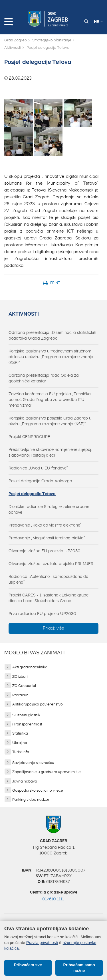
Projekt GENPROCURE (29, 437)
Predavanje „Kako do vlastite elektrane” (45, 525)
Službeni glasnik (26, 715)
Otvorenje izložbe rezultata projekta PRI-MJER (51, 564)
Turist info (21, 752)
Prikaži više (53, 628)
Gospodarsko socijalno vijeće (38, 790)
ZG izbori (20, 676)
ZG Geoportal (24, 686)
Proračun (20, 695)
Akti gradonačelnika (30, 667)
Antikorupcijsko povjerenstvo (38, 704)
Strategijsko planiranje (52, 40)
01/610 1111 (53, 899)
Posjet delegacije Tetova (32, 494)
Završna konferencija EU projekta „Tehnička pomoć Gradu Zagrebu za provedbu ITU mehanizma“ (50, 400)
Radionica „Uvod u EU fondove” (38, 468)
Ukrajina (20, 743)
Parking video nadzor (31, 799)
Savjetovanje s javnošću (33, 763)
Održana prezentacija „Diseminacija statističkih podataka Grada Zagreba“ (52, 335)
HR (98, 21)
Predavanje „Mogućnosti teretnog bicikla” (47, 538)
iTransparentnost (27, 724)
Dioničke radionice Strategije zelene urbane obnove (49, 509)
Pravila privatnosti (42, 943)
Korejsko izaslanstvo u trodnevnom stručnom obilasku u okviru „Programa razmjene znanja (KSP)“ (51, 357)
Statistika (20, 733)
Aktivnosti (13, 48)
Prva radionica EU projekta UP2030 (42, 614)
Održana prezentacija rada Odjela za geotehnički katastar (44, 378)
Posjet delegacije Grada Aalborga (40, 481)
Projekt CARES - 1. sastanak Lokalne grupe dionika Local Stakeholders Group (49, 598)
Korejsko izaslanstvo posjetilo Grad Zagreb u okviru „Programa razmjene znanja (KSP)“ (50, 421)
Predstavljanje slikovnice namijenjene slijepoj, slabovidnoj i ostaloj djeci (50, 452)
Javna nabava (25, 781)
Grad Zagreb (16, 40)
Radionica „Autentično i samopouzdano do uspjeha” (48, 579)
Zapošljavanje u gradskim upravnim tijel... (48, 772)
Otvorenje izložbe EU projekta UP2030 (45, 551)
